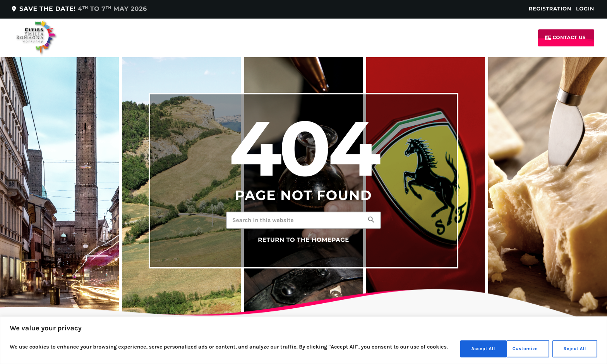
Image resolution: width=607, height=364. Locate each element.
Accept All (573, 348)
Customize (466, 348)
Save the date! (79, 9)
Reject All (520, 348)
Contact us (565, 38)
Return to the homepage (303, 240)
